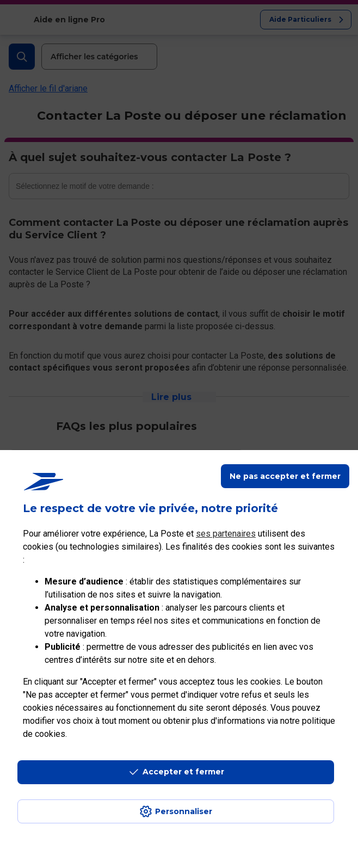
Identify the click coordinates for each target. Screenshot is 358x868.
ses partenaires (226, 534)
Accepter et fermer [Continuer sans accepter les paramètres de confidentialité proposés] (183, 772)
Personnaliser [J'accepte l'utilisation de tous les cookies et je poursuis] (184, 811)
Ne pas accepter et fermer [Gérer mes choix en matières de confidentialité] (285, 476)
